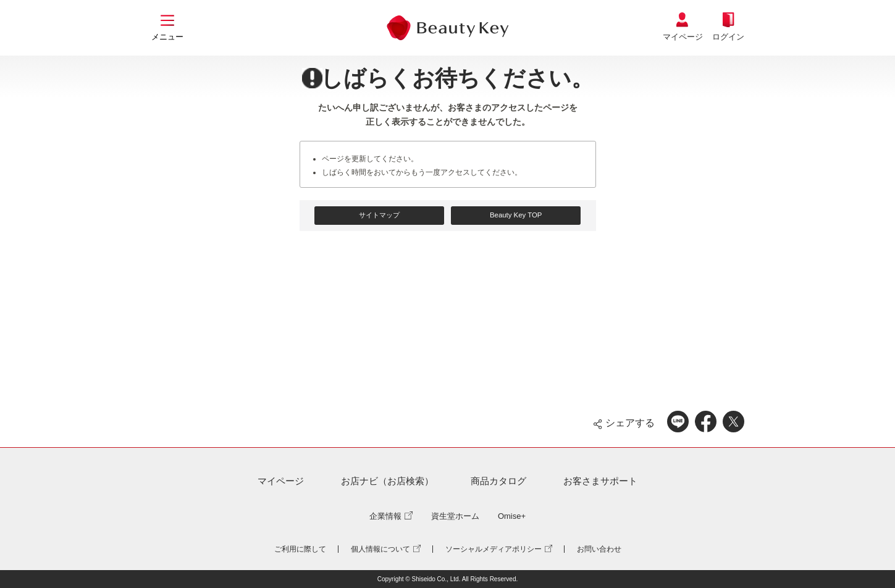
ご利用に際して (300, 549)
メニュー (167, 37)
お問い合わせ (599, 549)
